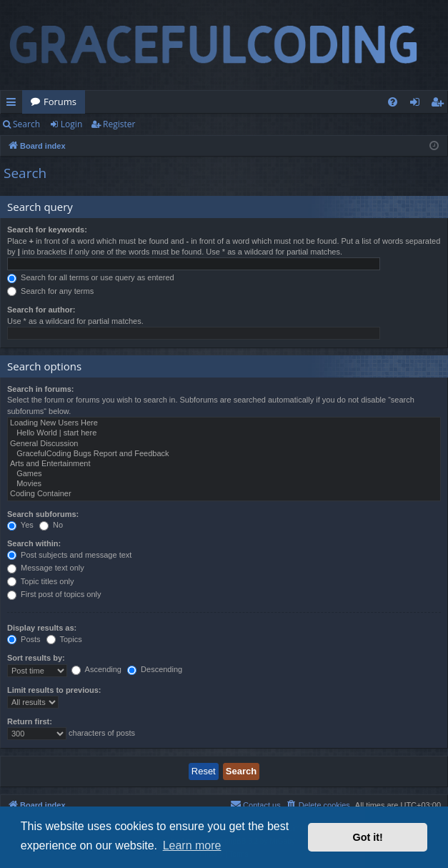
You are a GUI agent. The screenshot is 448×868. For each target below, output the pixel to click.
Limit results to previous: (54, 690)
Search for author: (41, 310)
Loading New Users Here (224, 423)
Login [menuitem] (418, 104)
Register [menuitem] (440, 104)
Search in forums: (41, 389)
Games (224, 474)
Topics (64, 639)
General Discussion (224, 444)
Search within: (34, 543)
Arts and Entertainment (224, 464)
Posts (24, 639)
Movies (224, 484)
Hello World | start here (224, 433)
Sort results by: (36, 658)
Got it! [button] (368, 837)
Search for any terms (50, 291)
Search (26, 124)
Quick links (14, 104)
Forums (60, 102)
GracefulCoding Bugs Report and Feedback (224, 454)
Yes (20, 525)
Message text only (46, 568)
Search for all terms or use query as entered (91, 277)
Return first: (30, 721)
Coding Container (224, 494)
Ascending (96, 669)
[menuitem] (393, 102)
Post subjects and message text (69, 555)
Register (119, 124)
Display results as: (42, 628)
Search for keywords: (47, 230)
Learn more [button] (192, 845)
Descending (155, 669)
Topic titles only (40, 581)
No (51, 525)
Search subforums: (43, 514)
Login (71, 124)
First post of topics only (54, 594)
